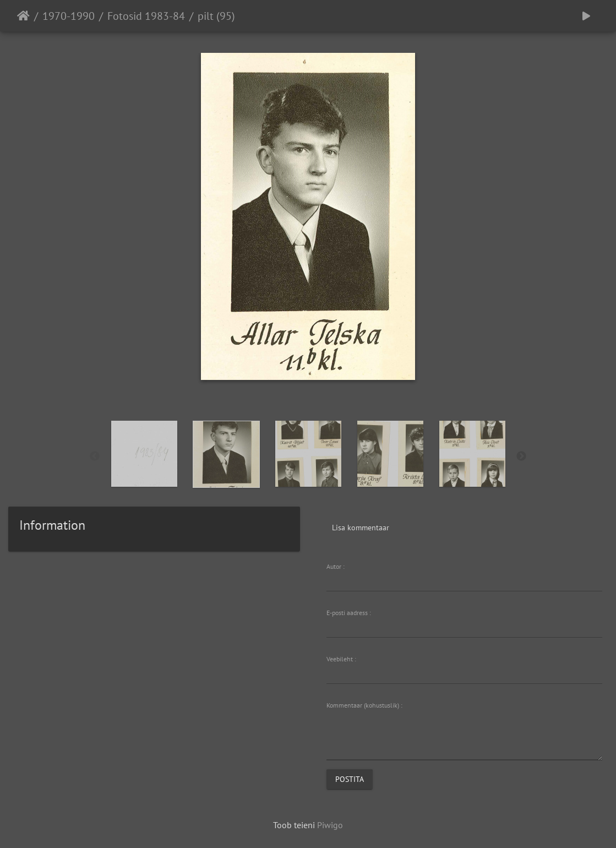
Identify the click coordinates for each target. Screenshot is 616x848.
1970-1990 (69, 16)
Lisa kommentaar (361, 528)
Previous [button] (95, 456)
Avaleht (23, 16)
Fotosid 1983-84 (146, 16)
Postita (350, 779)
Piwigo (330, 825)
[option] (144, 454)
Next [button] (521, 456)
